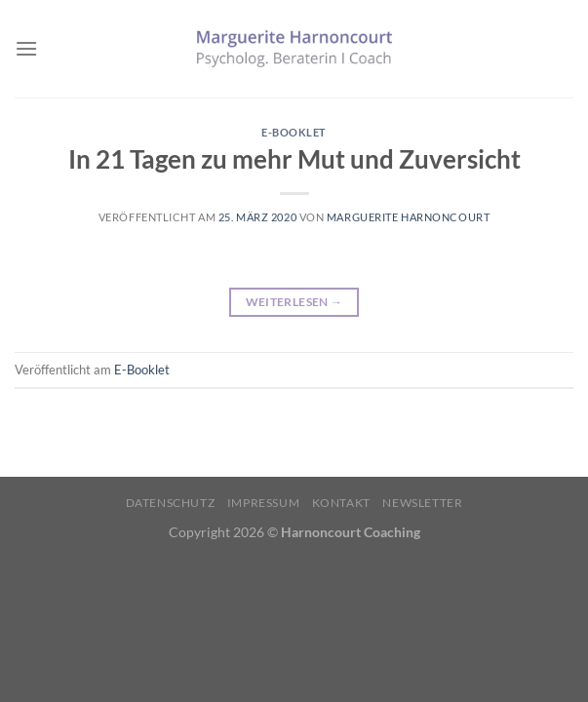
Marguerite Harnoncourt (408, 217)
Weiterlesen (294, 302)
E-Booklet (294, 132)
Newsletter (422, 503)
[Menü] (26, 48)
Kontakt (341, 503)
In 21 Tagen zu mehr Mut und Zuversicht (294, 159)
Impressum (264, 503)
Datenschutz (171, 503)
